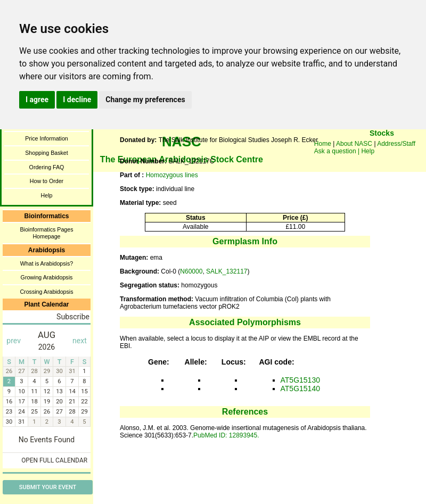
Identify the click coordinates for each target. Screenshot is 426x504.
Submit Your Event (48, 487)
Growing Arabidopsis (47, 277)
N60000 (191, 271)
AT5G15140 (300, 389)
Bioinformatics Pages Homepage (46, 233)
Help (47, 195)
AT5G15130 (300, 380)
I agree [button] (37, 100)
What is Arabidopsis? (47, 263)
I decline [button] (77, 100)
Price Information (47, 138)
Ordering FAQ (47, 167)
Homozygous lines (172, 175)
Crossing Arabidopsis (46, 292)
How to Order (47, 181)
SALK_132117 (227, 271)
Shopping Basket (47, 153)
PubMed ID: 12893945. (226, 435)
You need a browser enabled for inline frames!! (382, 149)
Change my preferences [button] (145, 100)
